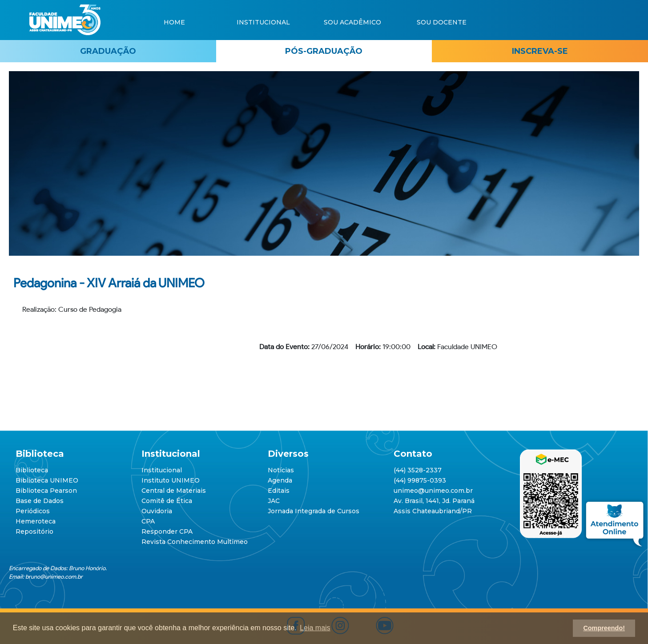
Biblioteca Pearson (46, 491)
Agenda (280, 480)
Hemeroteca (36, 521)
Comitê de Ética (167, 501)
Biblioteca (32, 470)
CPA (148, 521)
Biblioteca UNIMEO (47, 480)
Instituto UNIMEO (171, 480)
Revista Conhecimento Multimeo (195, 542)
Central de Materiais (174, 491)
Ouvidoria (157, 511)
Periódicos (33, 511)
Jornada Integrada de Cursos (314, 511)
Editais (279, 491)
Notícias (281, 470)
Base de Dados (40, 501)
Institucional (162, 470)
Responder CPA (167, 531)
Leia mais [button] (315, 628)
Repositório (34, 531)
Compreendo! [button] (604, 628)
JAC (274, 501)
